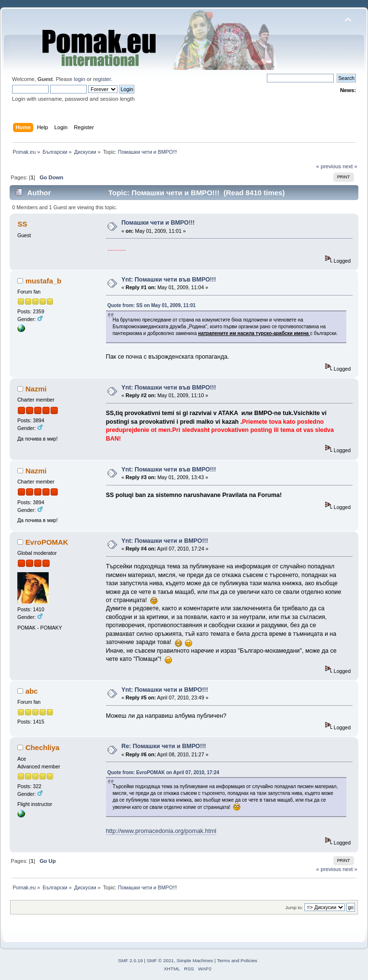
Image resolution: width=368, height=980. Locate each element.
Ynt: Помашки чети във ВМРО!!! (169, 280)
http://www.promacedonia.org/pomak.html (161, 831)
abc (32, 691)
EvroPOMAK (47, 542)
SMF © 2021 (160, 960)
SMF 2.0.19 (131, 960)
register (102, 79)
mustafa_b (44, 281)
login (79, 79)
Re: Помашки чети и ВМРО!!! (164, 746)
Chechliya (43, 747)
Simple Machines (195, 960)
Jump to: (294, 907)
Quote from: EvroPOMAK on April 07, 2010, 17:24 (163, 772)
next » (350, 166)
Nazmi (36, 389)
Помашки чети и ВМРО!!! (158, 223)
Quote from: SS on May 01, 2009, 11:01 (151, 305)
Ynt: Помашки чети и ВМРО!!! (165, 541)
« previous (329, 166)
